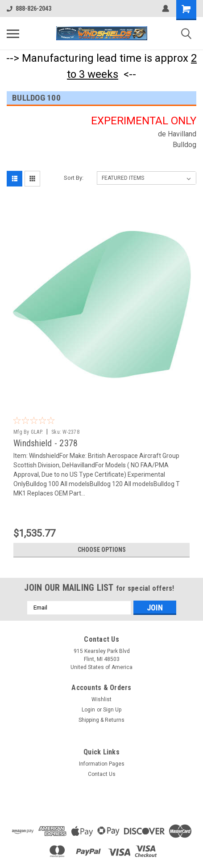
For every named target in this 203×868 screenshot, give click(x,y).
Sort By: (74, 178)
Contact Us (102, 774)
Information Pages (102, 764)
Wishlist (101, 699)
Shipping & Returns (101, 720)
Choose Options (102, 550)
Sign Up (112, 710)
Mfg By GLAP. (28, 432)
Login (88, 710)
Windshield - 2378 (46, 443)
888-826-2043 (29, 8)
